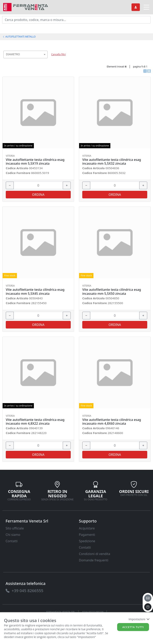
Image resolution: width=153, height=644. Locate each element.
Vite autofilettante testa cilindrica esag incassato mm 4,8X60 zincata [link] (112, 422)
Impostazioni (139, 619)
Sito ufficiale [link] (15, 528)
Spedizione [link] (87, 541)
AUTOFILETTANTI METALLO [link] (19, 37)
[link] (26, 7)
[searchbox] (45, 59)
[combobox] (25, 54)
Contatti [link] (12, 541)
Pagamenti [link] (87, 535)
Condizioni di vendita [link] (95, 554)
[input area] (76, 20)
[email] (148, 598)
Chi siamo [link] (13, 535)
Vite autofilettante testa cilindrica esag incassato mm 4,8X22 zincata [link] (35, 422)
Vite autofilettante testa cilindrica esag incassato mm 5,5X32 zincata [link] (112, 162)
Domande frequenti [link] (94, 560)
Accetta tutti (133, 627)
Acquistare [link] (87, 528)
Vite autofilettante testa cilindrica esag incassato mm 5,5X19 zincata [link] (35, 162)
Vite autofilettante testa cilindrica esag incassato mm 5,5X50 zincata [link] (112, 292)
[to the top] (148, 607)
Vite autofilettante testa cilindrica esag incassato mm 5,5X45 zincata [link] (35, 292)
